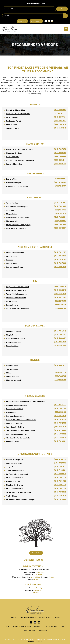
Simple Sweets (12, 335)
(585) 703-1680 (60, 224)
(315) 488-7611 (60, 365)
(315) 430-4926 (60, 267)
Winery (15, 627)
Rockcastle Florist (14, 121)
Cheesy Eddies (12, 346)
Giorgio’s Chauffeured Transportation (22, 160)
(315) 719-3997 (60, 203)
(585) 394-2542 (60, 121)
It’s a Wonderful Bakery (16, 339)
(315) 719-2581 (60, 470)
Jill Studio (10, 210)
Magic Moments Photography (18, 225)
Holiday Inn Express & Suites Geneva (21, 420)
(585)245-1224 (60, 373)
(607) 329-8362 (60, 182)
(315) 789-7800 (60, 263)
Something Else (13, 376)
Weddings (38, 627)
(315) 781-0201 (60, 441)
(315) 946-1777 (60, 405)
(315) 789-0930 (60, 474)
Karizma (10, 260)
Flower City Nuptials (15, 460)
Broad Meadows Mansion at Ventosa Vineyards (26, 402)
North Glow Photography (16, 228)
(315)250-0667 (60, 179)
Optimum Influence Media (17, 186)
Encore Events (12, 305)
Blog (62, 627)
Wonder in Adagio (14, 183)
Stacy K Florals (12, 125)
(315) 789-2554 (60, 110)
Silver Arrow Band (14, 380)
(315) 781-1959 (60, 252)
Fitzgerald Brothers (14, 153)
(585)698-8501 (60, 221)
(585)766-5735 (60, 376)
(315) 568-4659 (60, 338)
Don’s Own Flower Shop (16, 110)
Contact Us (43, 630)
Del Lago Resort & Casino (17, 405)
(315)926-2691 (60, 186)
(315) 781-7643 (60, 331)
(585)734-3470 (60, 214)
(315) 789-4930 (60, 481)
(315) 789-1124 (60, 477)
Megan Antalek (12, 221)
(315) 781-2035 (60, 416)
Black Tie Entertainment (16, 298)
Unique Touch (12, 263)
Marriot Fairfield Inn (14, 423)
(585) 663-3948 (60, 294)
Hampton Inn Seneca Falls (17, 434)
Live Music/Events (51, 627)
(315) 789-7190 (60, 408)
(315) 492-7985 (60, 297)
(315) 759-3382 (60, 335)
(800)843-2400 (60, 412)
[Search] (65, 16)
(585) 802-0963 (60, 463)
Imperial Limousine (14, 164)
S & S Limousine (13, 157)
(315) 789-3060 (60, 492)
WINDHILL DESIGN (35, 642)
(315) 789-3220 (60, 485)
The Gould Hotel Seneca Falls (18, 438)
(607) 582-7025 (60, 427)
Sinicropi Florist (13, 128)
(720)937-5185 (60, 380)
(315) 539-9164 (60, 117)
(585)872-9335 (60, 305)
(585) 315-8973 (60, 459)
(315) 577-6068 (60, 430)
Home (7, 627)
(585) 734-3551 (60, 217)
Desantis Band (12, 366)
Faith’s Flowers (12, 117)
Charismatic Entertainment (18, 309)
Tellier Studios (12, 203)
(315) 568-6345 (60, 128)
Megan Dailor (12, 214)
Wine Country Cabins (15, 427)
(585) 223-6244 (60, 160)
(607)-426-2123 (60, 113)
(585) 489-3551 (60, 228)
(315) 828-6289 (60, 153)
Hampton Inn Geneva (15, 416)
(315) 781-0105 (60, 259)
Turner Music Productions (17, 294)
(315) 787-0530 (60, 419)
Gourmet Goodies (14, 342)
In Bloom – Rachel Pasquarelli (18, 114)
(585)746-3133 (60, 210)
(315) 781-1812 (60, 256)
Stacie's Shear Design (15, 253)
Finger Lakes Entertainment (18, 287)
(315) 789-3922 (60, 467)
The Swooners (12, 369)
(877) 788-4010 (60, 438)
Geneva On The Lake (15, 409)
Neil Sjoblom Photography (17, 207)
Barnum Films (12, 179)
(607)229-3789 (60, 301)
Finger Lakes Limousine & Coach (20, 149)
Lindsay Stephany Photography (19, 217)
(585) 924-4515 (60, 342)
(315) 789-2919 (60, 496)
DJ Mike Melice (12, 301)
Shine (9, 373)
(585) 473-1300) (60, 345)
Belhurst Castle (13, 442)
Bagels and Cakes (13, 331)
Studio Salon (11, 256)
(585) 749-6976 (60, 286)
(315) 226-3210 (60, 290)
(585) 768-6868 (60, 156)
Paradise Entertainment (16, 290)
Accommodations (29, 630)
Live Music (44, 577)
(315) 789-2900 (60, 423)
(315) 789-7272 (60, 149)
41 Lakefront (11, 412)
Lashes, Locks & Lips (15, 267)
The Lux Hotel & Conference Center (21, 431)
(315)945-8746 (60, 308)
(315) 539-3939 (60, 434)
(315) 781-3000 (60, 499)
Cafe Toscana (26, 627)
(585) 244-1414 (60, 124)
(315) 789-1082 (60, 206)
